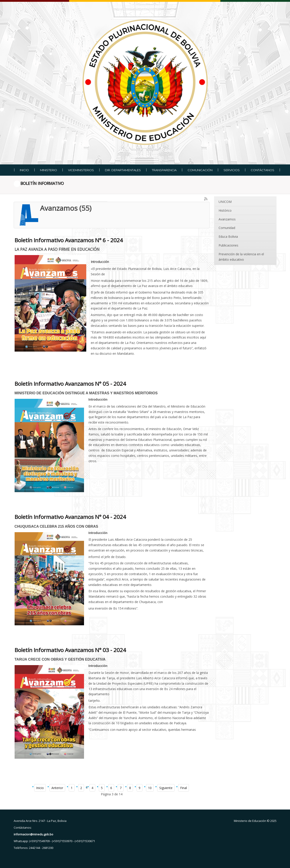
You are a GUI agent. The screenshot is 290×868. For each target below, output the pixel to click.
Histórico (225, 210)
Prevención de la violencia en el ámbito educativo (241, 257)
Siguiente (166, 788)
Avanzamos (227, 219)
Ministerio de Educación (250, 821)
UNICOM (225, 202)
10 (150, 788)
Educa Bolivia (228, 237)
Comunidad (227, 228)
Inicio (40, 788)
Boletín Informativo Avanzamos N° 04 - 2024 (70, 517)
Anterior (57, 788)
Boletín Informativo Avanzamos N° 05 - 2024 (70, 384)
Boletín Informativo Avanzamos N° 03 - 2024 (70, 650)
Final (184, 788)
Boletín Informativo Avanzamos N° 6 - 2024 (69, 240)
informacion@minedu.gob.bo (33, 834)
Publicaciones (228, 245)
